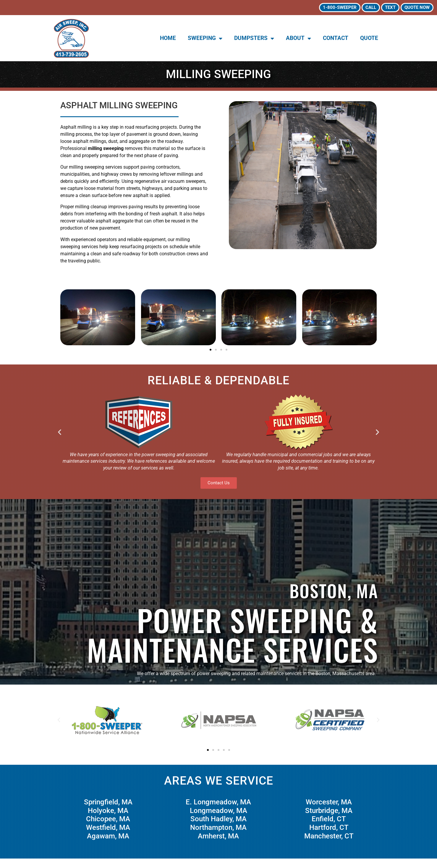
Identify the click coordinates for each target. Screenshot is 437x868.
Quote (369, 38)
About (298, 38)
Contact (336, 38)
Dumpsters (254, 38)
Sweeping (205, 38)
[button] (211, 350)
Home (168, 38)
